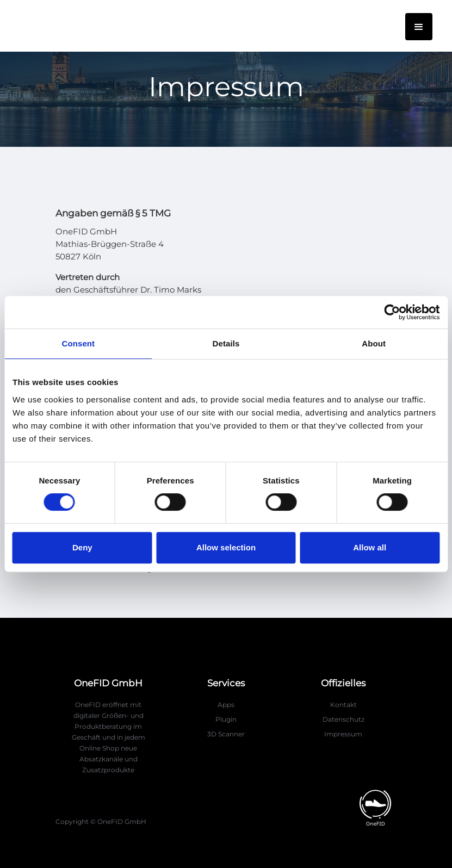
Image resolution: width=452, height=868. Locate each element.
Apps (226, 705)
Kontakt (343, 705)
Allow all (370, 547)
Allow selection (226, 547)
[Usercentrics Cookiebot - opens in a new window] (392, 312)
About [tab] (374, 343)
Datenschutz (343, 719)
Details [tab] (226, 343)
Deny (82, 547)
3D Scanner (226, 734)
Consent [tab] (78, 343)
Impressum (343, 734)
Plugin (226, 719)
